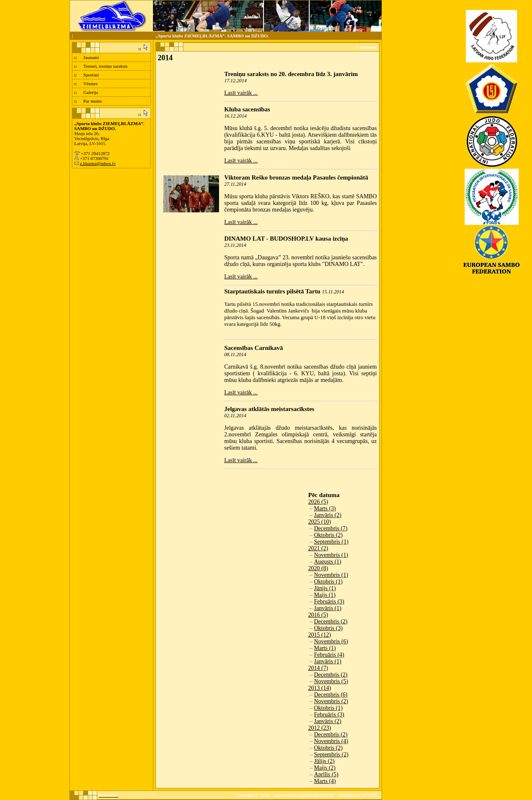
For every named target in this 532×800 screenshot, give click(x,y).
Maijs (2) (325, 768)
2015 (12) (320, 635)
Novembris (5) (331, 681)
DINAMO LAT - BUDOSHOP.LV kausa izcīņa (286, 239)
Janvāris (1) (328, 608)
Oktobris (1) (329, 582)
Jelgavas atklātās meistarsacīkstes (270, 409)
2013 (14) (320, 688)
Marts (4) (325, 781)
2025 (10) (320, 522)
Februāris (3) (329, 602)
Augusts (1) (328, 562)
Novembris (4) (331, 741)
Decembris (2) (331, 622)
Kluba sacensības (247, 109)
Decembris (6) (331, 695)
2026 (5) (318, 502)
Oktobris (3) (329, 628)
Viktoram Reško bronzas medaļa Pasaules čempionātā (296, 177)
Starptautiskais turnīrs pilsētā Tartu (272, 291)
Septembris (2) (331, 754)
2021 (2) (318, 548)
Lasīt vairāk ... (241, 93)
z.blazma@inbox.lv (98, 163)
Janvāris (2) (328, 515)
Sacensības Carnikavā (254, 348)
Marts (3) (325, 508)
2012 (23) (320, 728)
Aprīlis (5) (326, 774)
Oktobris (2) (329, 535)
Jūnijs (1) (325, 588)
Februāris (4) (329, 655)
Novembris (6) (331, 641)
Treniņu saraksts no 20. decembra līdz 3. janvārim (291, 74)
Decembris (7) (331, 528)
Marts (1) (325, 648)
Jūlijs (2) (324, 761)
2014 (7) (318, 668)
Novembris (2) (331, 701)
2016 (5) (318, 615)
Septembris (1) (331, 542)
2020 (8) (318, 568)
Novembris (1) (331, 555)
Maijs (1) (325, 595)
